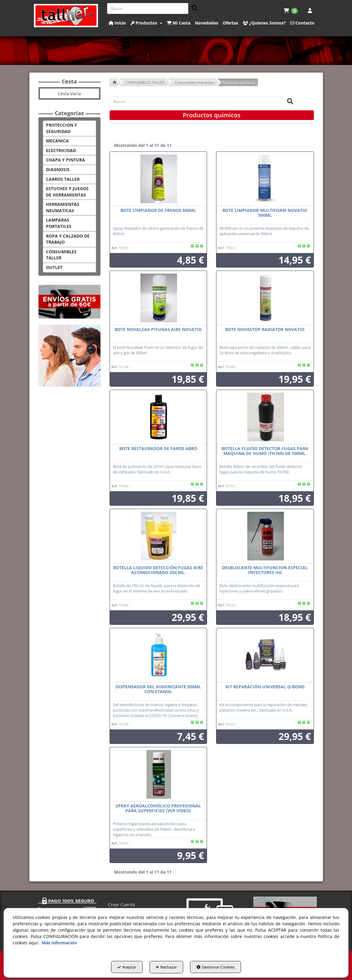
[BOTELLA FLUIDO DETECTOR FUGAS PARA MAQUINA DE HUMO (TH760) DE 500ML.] (265, 417)
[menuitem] (291, 11)
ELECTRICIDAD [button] (61, 150)
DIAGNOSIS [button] (58, 169)
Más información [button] (59, 944)
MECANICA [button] (57, 141)
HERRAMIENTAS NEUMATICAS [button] (63, 207)
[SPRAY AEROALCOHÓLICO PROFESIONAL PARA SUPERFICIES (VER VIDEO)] (158, 774)
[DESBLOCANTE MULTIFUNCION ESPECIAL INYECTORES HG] (265, 536)
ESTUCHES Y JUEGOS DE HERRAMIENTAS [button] (67, 192)
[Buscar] (193, 9)
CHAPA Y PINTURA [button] (66, 160)
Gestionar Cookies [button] (222, 968)
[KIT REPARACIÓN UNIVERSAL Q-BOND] (265, 655)
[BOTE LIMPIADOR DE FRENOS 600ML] (158, 179)
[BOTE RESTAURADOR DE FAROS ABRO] (158, 417)
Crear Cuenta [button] (122, 905)
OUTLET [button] (54, 267)
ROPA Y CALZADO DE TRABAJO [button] (68, 239)
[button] (66, 16)
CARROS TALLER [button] (63, 179)
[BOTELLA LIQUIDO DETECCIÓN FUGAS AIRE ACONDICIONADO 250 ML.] (158, 536)
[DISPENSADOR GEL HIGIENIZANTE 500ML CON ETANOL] (158, 655)
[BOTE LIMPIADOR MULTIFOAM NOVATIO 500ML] (265, 179)
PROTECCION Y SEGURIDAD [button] (62, 128)
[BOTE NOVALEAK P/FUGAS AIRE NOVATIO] (158, 298)
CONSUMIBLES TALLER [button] (61, 255)
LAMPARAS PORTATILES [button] (59, 223)
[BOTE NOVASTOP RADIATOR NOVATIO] (265, 298)
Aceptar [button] (120, 968)
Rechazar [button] (166, 968)
